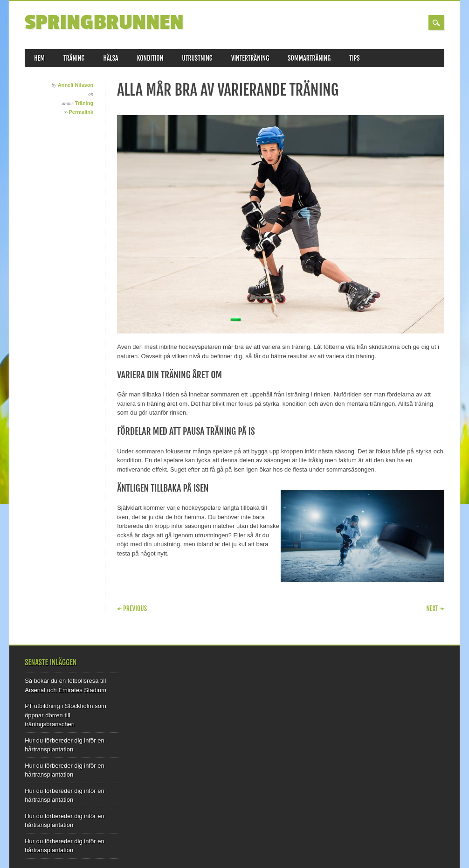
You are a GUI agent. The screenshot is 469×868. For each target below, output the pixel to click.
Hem (39, 58)
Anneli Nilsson (76, 85)
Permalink (81, 112)
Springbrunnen (104, 23)
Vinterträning (250, 58)
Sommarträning (309, 58)
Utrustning (197, 58)
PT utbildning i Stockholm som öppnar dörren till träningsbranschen (66, 715)
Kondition (150, 58)
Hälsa (110, 58)
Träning (74, 58)
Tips (355, 58)
